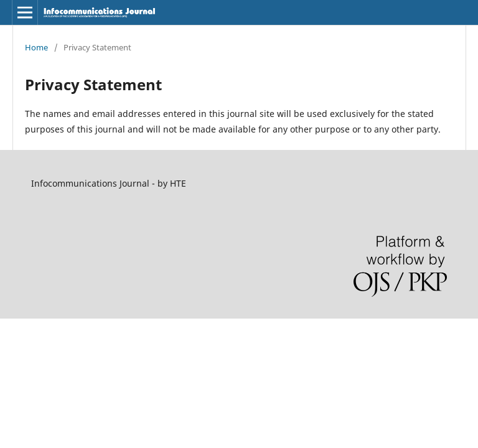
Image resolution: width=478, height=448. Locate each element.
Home (36, 47)
